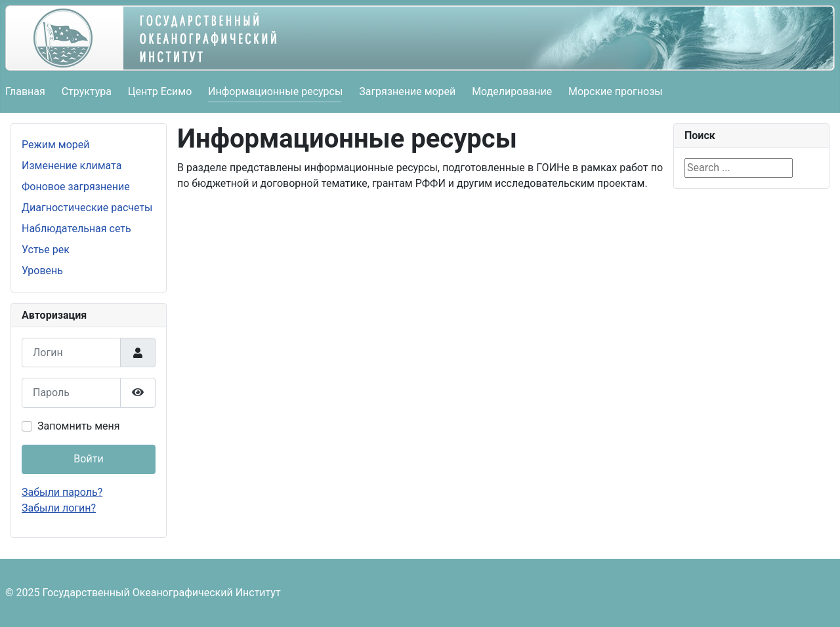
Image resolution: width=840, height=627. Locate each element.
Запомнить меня (79, 426)
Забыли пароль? (62, 492)
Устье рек (46, 250)
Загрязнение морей (407, 91)
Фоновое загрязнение (76, 187)
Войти (88, 459)
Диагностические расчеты (87, 208)
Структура (87, 91)
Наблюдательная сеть (76, 229)
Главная (25, 91)
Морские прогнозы (616, 91)
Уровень (42, 271)
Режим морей (56, 145)
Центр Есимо (160, 91)
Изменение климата (72, 166)
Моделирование (512, 91)
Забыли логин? (59, 508)
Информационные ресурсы (275, 91)
